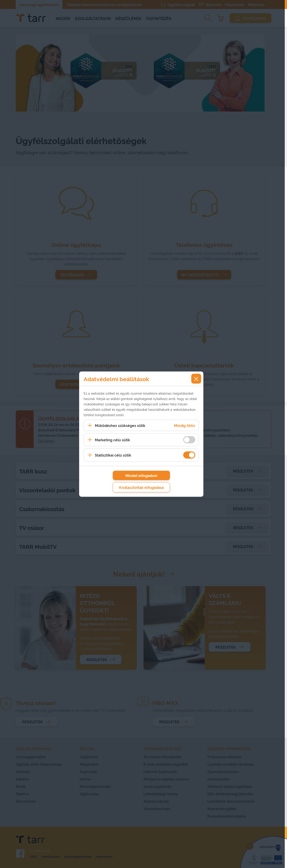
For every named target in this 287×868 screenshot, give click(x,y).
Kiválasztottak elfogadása (141, 487)
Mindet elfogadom (141, 475)
